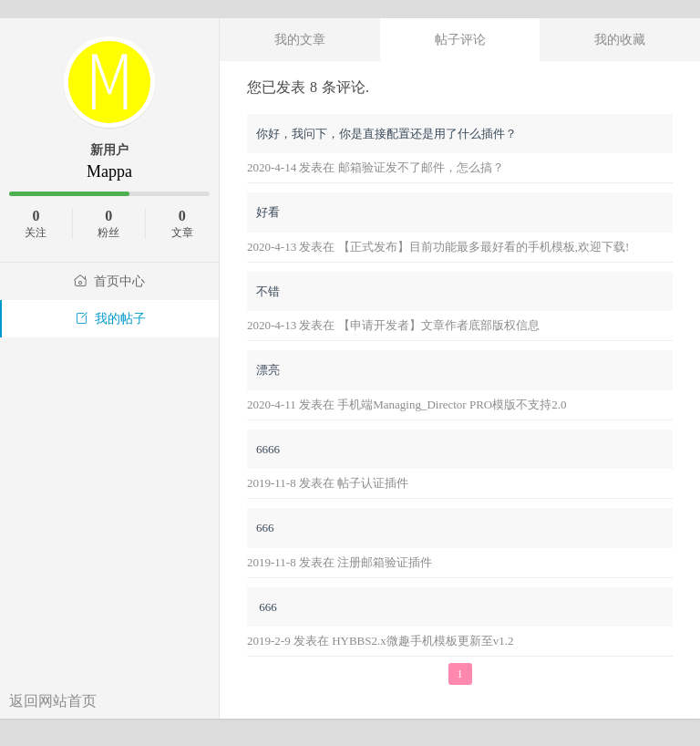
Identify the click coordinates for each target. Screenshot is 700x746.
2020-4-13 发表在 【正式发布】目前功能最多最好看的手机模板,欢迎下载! (438, 247)
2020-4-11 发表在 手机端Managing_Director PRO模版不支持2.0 (407, 404)
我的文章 (300, 39)
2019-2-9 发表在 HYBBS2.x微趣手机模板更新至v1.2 (381, 641)
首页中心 (109, 281)
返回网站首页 (53, 701)
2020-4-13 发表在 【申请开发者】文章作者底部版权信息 (393, 325)
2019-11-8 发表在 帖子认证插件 (328, 483)
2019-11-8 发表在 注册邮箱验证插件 (340, 562)
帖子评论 (460, 39)
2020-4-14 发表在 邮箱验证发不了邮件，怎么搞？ (376, 167)
